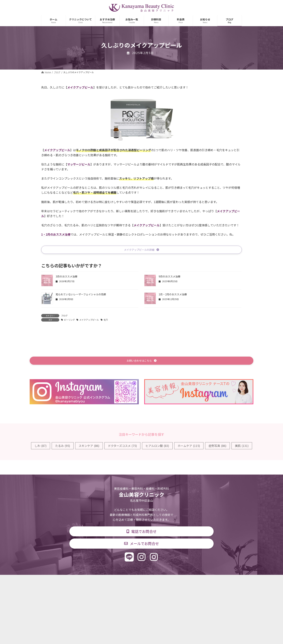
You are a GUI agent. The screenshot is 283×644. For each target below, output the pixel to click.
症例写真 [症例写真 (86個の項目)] (217, 447)
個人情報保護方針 (193, 581)
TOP (82, 581)
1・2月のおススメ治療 (56, 234)
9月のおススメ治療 (170, 277)
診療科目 (99, 581)
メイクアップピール (89, 320)
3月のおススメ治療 (67, 277)
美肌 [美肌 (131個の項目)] (242, 447)
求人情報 (170, 581)
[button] (141, 250)
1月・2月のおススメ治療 (173, 295)
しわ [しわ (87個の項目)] (41, 447)
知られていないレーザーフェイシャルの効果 (81, 295)
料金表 (152, 581)
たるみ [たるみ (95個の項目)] (63, 447)
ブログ (64, 316)
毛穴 (106, 320)
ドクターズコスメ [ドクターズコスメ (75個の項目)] (122, 447)
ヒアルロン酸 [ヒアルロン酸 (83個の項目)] (157, 447)
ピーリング (69, 320)
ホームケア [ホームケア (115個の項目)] (189, 447)
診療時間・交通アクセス (126, 581)
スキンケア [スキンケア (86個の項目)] (89, 447)
